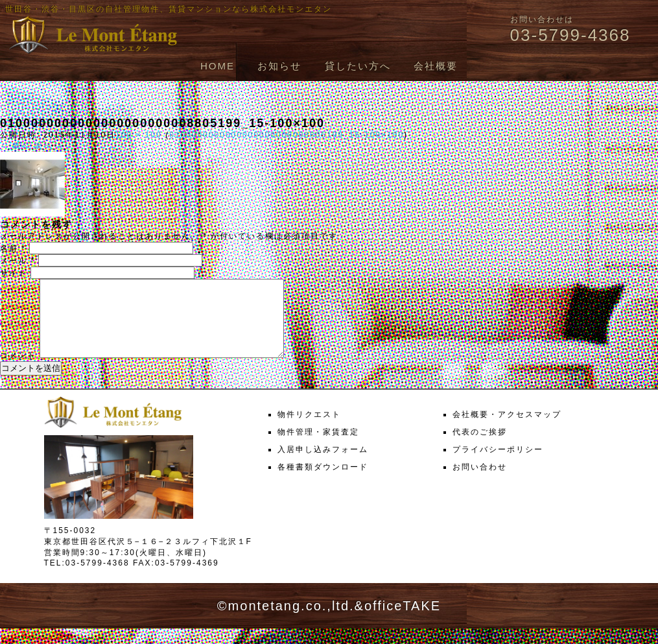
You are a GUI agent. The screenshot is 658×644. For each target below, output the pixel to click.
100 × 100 (139, 135)
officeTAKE (403, 621)
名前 (13, 248)
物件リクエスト (309, 430)
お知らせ (279, 66)
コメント (18, 371)
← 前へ (15, 146)
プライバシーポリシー (498, 465)
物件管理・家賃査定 (318, 447)
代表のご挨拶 (480, 447)
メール (18, 261)
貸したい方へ (358, 66)
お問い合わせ (480, 483)
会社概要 (436, 66)
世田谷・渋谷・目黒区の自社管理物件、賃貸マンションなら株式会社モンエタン (169, 9)
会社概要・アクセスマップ (507, 430)
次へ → (50, 146)
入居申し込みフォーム (323, 465)
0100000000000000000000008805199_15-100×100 (287, 135)
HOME (217, 66)
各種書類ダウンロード (323, 483)
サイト (14, 273)
